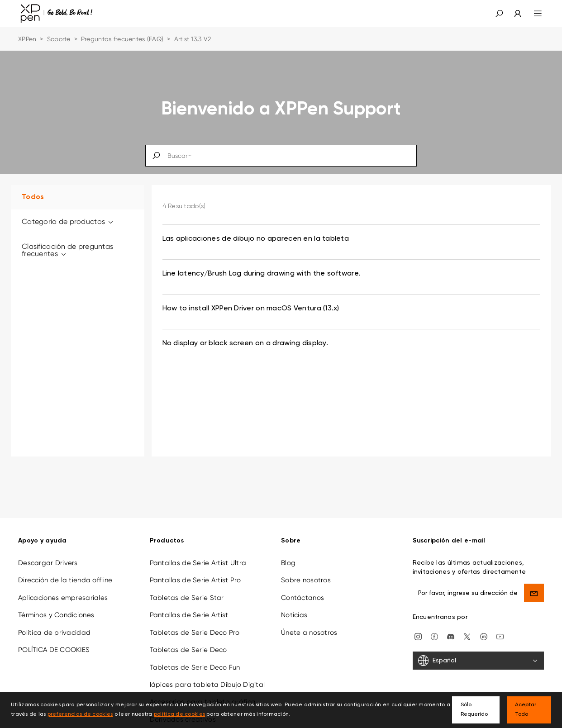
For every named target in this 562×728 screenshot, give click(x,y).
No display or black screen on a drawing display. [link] (245, 343)
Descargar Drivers (48, 556)
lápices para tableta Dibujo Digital (207, 678)
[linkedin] (484, 629)
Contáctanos (302, 591)
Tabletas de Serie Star (187, 591)
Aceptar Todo (526, 710)
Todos (33, 197)
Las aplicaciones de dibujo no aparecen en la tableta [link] (256, 239)
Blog (288, 556)
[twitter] (467, 629)
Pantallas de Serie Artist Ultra (198, 556)
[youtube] (500, 629)
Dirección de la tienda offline (65, 574)
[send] (534, 586)
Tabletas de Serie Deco (188, 643)
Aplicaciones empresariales (63, 591)
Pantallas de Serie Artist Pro (195, 574)
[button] (499, 14)
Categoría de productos (68, 221)
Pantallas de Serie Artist (189, 609)
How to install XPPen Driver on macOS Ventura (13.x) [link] (251, 309)
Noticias (294, 609)
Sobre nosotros (306, 574)
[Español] (479, 654)
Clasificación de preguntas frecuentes (67, 250)
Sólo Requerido (474, 710)
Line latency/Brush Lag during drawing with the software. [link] (262, 274)
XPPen (27, 39)
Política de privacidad (54, 626)
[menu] (532, 14)
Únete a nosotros (309, 626)
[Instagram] (418, 629)
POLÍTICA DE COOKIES (54, 643)
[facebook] (434, 629)
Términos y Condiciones (56, 609)
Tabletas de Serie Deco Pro (195, 626)
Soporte (59, 39)
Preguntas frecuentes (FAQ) (122, 39)
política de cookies (179, 714)
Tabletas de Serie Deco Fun (195, 661)
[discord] (451, 629)
